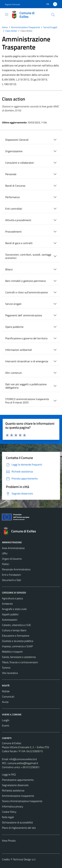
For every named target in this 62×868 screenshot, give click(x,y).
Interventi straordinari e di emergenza (27, 361)
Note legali (8, 817)
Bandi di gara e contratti (19, 243)
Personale (11, 174)
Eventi (6, 725)
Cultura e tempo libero (14, 630)
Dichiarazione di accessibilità (17, 822)
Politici (6, 564)
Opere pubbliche (14, 327)
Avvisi (5, 702)
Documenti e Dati (11, 580)
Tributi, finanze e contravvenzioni (20, 662)
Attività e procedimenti (18, 220)
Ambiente (7, 604)
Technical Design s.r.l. (24, 859)
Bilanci (9, 269)
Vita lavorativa (10, 673)
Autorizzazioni (10, 620)
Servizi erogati (13, 304)
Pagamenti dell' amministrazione (24, 315)
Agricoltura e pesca (12, 598)
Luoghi (6, 720)
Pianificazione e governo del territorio (26, 338)
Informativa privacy (13, 806)
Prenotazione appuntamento (18, 780)
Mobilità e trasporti (12, 652)
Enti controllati (14, 209)
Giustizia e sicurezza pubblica (18, 641)
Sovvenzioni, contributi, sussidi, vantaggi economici (28, 256)
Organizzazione (14, 151)
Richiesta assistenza (13, 790)
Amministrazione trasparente (18, 796)
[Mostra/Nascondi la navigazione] (7, 14)
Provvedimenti (13, 232)
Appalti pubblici (10, 614)
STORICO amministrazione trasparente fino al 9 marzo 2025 (27, 401)
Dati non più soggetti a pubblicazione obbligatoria (26, 386)
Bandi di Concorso (15, 186)
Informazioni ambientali (19, 350)
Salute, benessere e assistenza (19, 657)
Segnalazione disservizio (15, 785)
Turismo (6, 668)
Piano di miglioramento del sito (19, 828)
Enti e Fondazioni (11, 575)
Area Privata (9, 841)
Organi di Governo (12, 559)
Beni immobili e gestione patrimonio (26, 281)
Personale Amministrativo (16, 569)
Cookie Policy (9, 812)
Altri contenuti (14, 373)
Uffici (5, 553)
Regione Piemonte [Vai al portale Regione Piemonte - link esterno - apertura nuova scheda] (12, 4)
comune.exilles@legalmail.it (23, 763)
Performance (12, 197)
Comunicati (8, 697)
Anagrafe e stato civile (14, 609)
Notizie (6, 691)
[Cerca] (53, 15)
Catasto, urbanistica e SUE (16, 625)
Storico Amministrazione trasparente (22, 801)
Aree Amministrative (13, 548)
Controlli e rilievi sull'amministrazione (27, 292)
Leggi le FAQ (9, 774)
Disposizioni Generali (17, 140)
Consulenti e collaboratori (20, 163)
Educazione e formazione (16, 636)
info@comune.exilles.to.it (23, 759)
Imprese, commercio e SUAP (17, 646)
